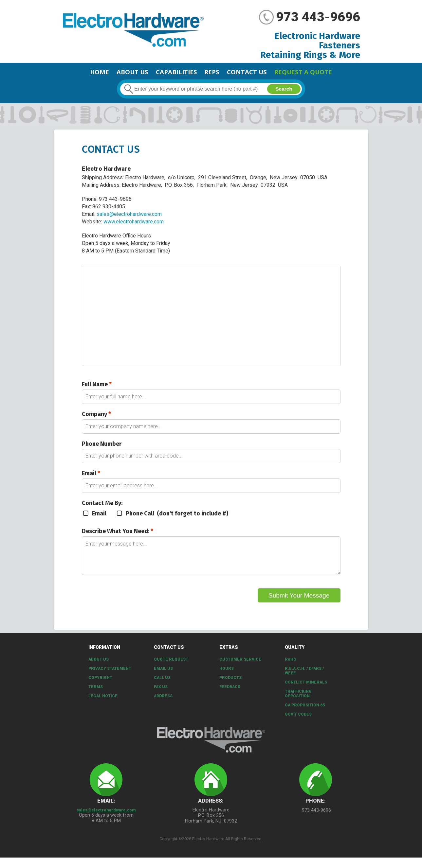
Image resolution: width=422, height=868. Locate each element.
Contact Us (256, 73)
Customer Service (240, 665)
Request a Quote (325, 73)
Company (96, 417)
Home (74, 73)
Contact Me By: (102, 509)
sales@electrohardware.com (129, 217)
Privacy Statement (110, 674)
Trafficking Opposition (298, 699)
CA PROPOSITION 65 (305, 711)
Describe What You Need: (118, 537)
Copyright (100, 683)
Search (283, 91)
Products (230, 683)
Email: (106, 806)
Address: (211, 806)
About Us (114, 73)
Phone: (316, 806)
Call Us (162, 683)
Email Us (163, 674)
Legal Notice (103, 702)
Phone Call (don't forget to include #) (173, 519)
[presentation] (132, 600)
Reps (213, 73)
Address (163, 702)
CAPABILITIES (169, 73)
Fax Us (161, 692)
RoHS (290, 665)
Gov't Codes (298, 720)
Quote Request (171, 665)
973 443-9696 (318, 17)
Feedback (230, 692)
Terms (96, 692)
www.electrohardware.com (134, 224)
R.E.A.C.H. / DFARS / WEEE (304, 676)
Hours (227, 674)
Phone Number (102, 448)
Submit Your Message (299, 604)
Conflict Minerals (306, 688)
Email (91, 478)
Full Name (97, 387)
